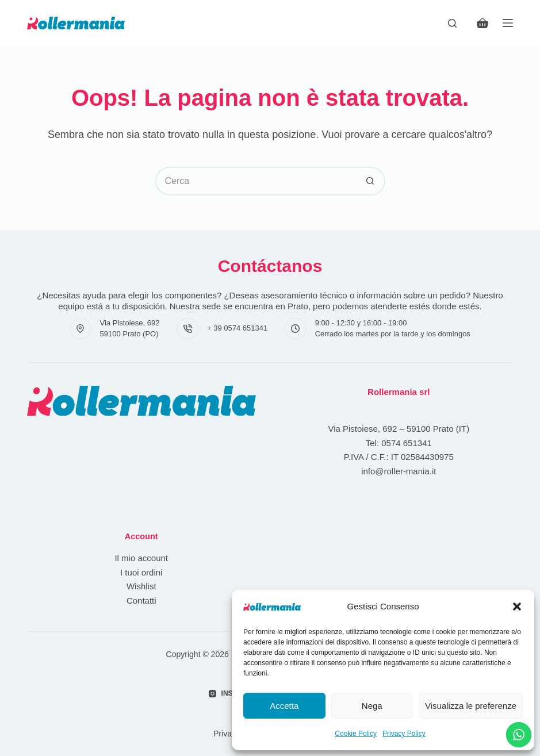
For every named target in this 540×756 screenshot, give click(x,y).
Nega (372, 706)
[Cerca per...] (256, 181)
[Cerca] (452, 23)
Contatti (141, 600)
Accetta (284, 706)
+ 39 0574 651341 (237, 328)
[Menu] (508, 23)
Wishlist (141, 586)
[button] (517, 607)
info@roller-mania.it (399, 471)
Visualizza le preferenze (471, 706)
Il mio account (141, 558)
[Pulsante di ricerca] (371, 181)
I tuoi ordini (141, 572)
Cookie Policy (356, 734)
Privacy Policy (404, 734)
